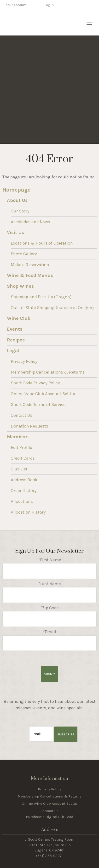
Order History (24, 491)
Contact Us (22, 415)
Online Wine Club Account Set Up (43, 394)
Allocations (22, 501)
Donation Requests (29, 426)
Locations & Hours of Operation (42, 243)
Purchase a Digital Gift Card (50, 817)
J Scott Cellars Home (29, 23)
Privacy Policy (24, 361)
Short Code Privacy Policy (35, 383)
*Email (49, 632)
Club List (19, 469)
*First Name (50, 560)
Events (15, 329)
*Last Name (50, 584)
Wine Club (19, 318)
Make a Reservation (30, 265)
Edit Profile (21, 447)
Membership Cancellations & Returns (48, 372)
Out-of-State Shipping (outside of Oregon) (52, 308)
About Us (17, 200)
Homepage (16, 190)
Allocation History (28, 512)
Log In (49, 5)
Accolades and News (30, 222)
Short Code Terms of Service (38, 405)
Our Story (20, 211)
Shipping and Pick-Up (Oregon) (41, 297)
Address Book (24, 480)
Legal (13, 351)
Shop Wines (20, 286)
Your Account (16, 5)
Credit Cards (23, 458)
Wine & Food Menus (30, 275)
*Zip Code (49, 608)
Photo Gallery (24, 254)
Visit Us (15, 232)
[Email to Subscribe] (41, 734)
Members (18, 437)
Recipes (16, 340)
